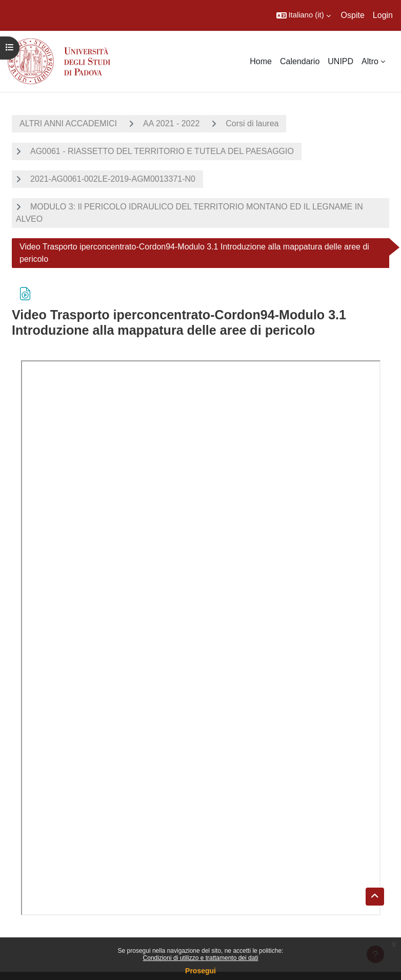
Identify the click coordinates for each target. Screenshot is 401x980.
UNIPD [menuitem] (340, 61)
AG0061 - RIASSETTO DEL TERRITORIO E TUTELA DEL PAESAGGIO (162, 151)
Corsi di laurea (252, 123)
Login (383, 15)
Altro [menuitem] (370, 61)
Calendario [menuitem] (300, 61)
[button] (304, 15)
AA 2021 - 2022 (171, 123)
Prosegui (200, 971)
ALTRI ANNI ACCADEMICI (68, 123)
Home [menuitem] (261, 61)
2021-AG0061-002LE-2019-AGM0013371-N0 (113, 179)
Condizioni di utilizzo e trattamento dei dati (201, 958)
